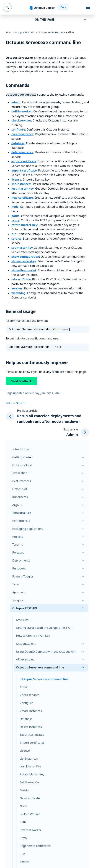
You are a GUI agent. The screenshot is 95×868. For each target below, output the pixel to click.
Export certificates (32, 734)
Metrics (25, 790)
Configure (26, 703)
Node (23, 806)
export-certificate (24, 161)
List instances (29, 758)
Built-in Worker (30, 814)
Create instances (31, 711)
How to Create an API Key (33, 635)
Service (25, 861)
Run (22, 853)
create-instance (22, 134)
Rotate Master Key (32, 774)
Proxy (24, 837)
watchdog (18, 293)
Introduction (21, 449)
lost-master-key (23, 188)
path (15, 215)
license (16, 179)
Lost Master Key (30, 766)
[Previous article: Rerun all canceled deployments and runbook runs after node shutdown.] (47, 416)
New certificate (30, 798)
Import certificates (32, 742)
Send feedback (21, 381)
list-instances (21, 184)
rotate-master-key (24, 225)
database (18, 143)
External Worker (31, 830)
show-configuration (25, 256)
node (15, 206)
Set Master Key (30, 782)
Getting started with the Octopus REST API (44, 627)
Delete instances (31, 726)
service (16, 238)
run (14, 234)
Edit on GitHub (16, 403)
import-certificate (24, 170)
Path (23, 822)
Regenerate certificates (35, 845)
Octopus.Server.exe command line (44, 679)
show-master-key (24, 261)
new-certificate (22, 197)
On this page (45, 20)
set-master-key (22, 247)
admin (16, 102)
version (17, 288)
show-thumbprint (24, 270)
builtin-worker (22, 111)
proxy (15, 220)
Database (26, 718)
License (25, 750)
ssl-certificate (21, 279)
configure (18, 129)
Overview (22, 619)
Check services (29, 695)
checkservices (21, 120)
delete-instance (22, 152)
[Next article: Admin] (76, 432)
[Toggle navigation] (88, 7)
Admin (24, 687)
